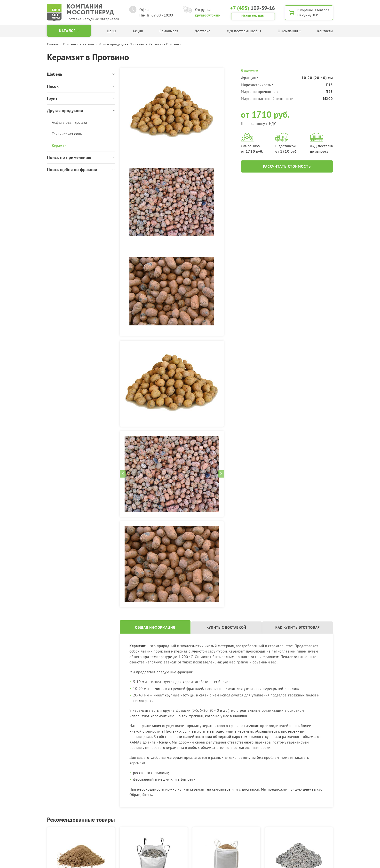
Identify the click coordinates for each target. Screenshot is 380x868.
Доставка (202, 31)
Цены (111, 31)
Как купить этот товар (298, 627)
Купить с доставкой (226, 627)
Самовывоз (169, 31)
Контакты (325, 31)
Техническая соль (67, 134)
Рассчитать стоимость (287, 166)
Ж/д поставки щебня (244, 31)
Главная (53, 44)
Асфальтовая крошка (69, 122)
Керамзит (60, 145)
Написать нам (253, 16)
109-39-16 (252, 8)
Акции (138, 31)
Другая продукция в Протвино (122, 44)
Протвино (71, 44)
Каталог (88, 44)
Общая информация (155, 627)
